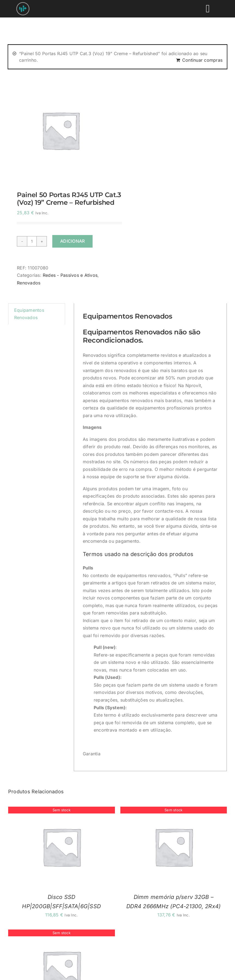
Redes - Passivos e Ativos (70, 275)
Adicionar (72, 241)
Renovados (29, 283)
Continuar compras (202, 60)
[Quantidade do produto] (32, 241)
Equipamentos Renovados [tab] (29, 314)
